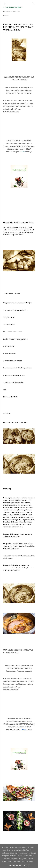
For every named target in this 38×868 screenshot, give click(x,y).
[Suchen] (34, 3)
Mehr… (24, 15)
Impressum (16, 15)
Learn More (15, 866)
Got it (27, 866)
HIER (24, 152)
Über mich (7, 15)
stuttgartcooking (13, 7)
